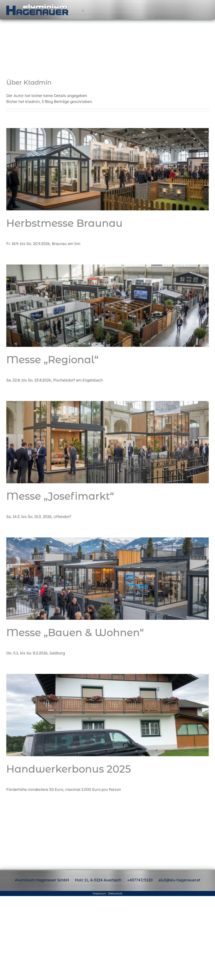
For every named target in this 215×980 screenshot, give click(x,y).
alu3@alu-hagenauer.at (179, 880)
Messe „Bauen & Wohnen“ (75, 633)
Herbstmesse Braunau (64, 223)
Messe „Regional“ (52, 360)
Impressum (99, 893)
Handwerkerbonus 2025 (69, 769)
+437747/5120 (140, 880)
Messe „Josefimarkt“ (60, 496)
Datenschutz (115, 893)
